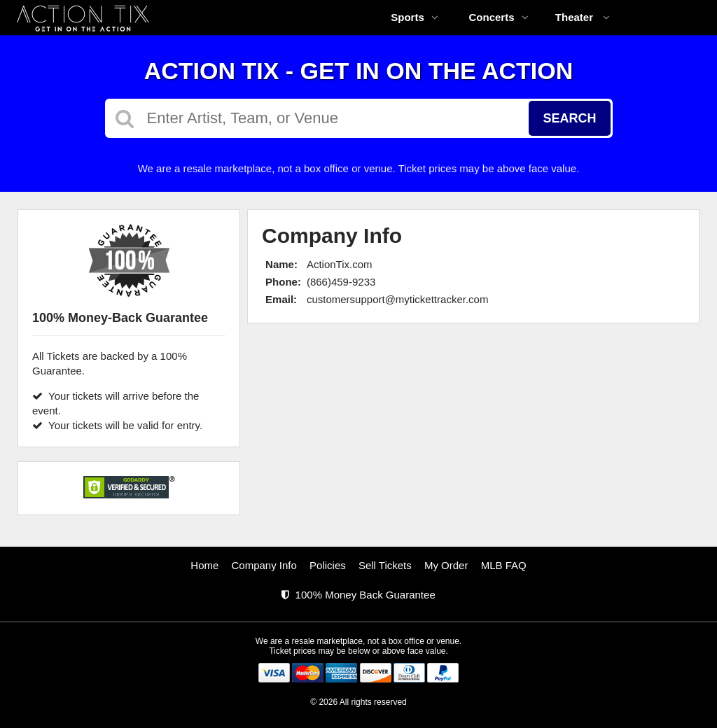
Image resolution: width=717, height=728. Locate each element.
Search (569, 118)
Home (204, 565)
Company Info (264, 565)
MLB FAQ (504, 565)
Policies (328, 565)
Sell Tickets (385, 565)
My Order (446, 565)
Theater (583, 17)
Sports (415, 17)
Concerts (498, 17)
